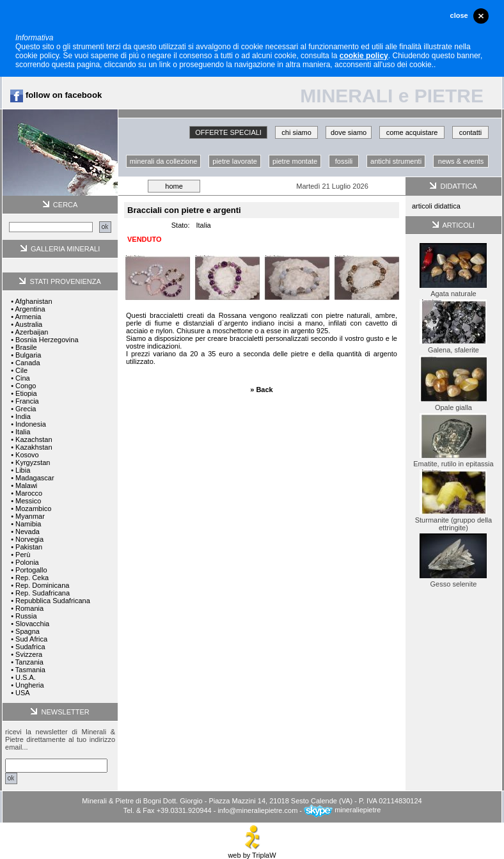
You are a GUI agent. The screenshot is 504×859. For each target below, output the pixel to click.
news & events (461, 161)
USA (23, 693)
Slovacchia (32, 624)
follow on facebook (56, 95)
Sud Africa (31, 639)
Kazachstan (34, 439)
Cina (23, 378)
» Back (261, 390)
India (23, 416)
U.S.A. (26, 677)
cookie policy (364, 56)
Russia (26, 616)
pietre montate (295, 161)
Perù (23, 555)
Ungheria (30, 685)
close (459, 15)
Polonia (27, 562)
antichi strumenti (396, 161)
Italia (23, 432)
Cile (21, 370)
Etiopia (26, 393)
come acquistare (412, 132)
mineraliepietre (342, 810)
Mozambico (33, 508)
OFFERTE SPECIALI (228, 132)
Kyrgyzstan (33, 462)
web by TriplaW (252, 852)
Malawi (26, 485)
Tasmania (30, 670)
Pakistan (29, 547)
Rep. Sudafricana (43, 593)
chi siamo (296, 132)
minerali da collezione (164, 161)
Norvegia (29, 539)
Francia (27, 401)
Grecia (26, 409)
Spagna (28, 631)
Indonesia (31, 424)
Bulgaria (28, 355)
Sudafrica (30, 647)
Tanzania (29, 662)
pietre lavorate (235, 161)
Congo (26, 386)
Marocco (29, 493)
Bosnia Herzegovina (47, 340)
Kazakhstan (34, 447)
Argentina (30, 309)
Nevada (28, 532)
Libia (23, 470)
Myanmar (30, 516)
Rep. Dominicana (42, 585)
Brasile (26, 347)
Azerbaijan (31, 332)
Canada (28, 363)
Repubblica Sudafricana (53, 601)
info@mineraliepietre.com (257, 810)
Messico (28, 501)
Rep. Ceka (32, 578)
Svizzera (29, 654)
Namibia (28, 524)
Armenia (28, 317)
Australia (28, 324)
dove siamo (349, 132)
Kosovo (27, 455)
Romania (29, 608)
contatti (470, 132)
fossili (344, 161)
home (174, 186)
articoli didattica (436, 206)
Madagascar (35, 478)
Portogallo (31, 570)
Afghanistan (33, 301)
